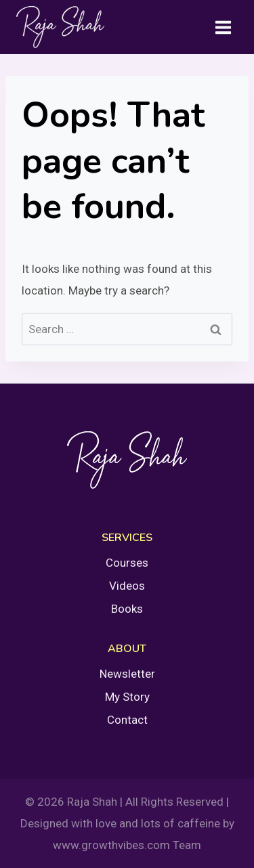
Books (127, 609)
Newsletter (127, 674)
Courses (127, 563)
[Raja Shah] (60, 27)
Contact (127, 720)
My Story (127, 697)
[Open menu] (223, 27)
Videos (127, 586)
